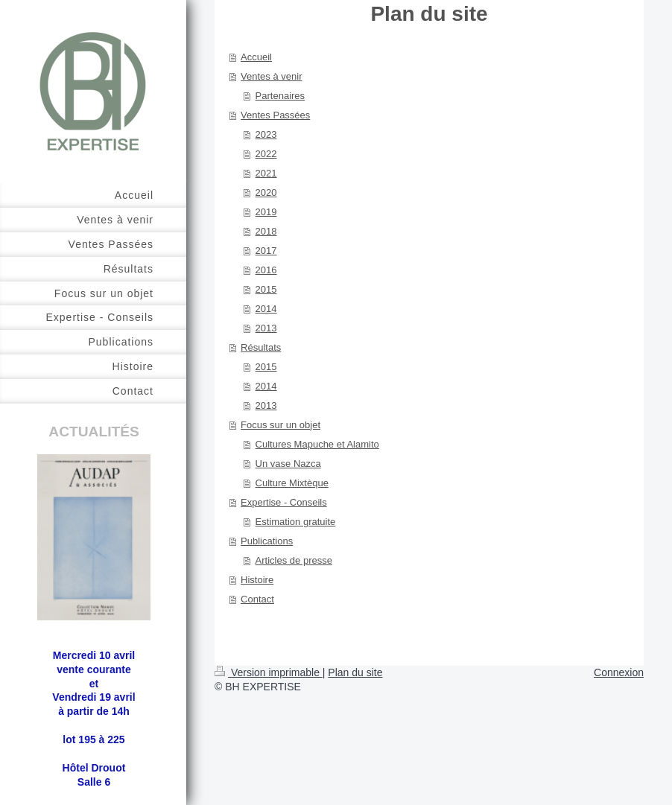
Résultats (261, 347)
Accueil (256, 57)
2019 (266, 212)
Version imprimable (269, 672)
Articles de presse (294, 560)
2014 (266, 309)
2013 (266, 328)
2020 (266, 192)
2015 (266, 289)
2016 (266, 270)
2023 (266, 134)
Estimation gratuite (296, 522)
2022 (266, 154)
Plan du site (355, 672)
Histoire (257, 580)
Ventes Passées (275, 115)
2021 (266, 173)
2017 (266, 251)
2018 (266, 231)
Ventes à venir (271, 76)
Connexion (619, 672)
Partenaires (280, 96)
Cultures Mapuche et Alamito (317, 444)
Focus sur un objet (280, 425)
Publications (267, 541)
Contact (257, 599)
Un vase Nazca (288, 464)
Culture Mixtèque (292, 483)
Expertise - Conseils (284, 502)
